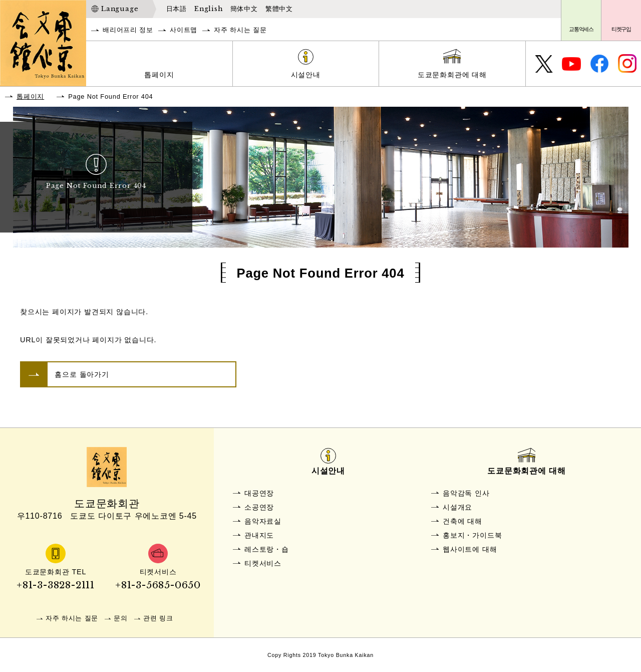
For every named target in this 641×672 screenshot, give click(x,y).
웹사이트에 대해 (470, 549)
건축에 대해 (462, 521)
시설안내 (306, 75)
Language (120, 9)
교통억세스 (581, 29)
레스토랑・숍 (267, 549)
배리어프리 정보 (128, 30)
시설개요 (457, 507)
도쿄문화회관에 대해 (452, 75)
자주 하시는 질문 (240, 30)
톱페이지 (159, 75)
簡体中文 (244, 9)
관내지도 (259, 535)
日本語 (177, 9)
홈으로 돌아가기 (82, 374)
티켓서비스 (263, 563)
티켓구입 (621, 29)
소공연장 (259, 507)
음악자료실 (263, 521)
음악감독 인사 (466, 493)
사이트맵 (184, 30)
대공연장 (259, 493)
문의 (121, 618)
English (209, 9)
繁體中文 (279, 9)
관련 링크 (158, 618)
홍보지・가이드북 (472, 535)
